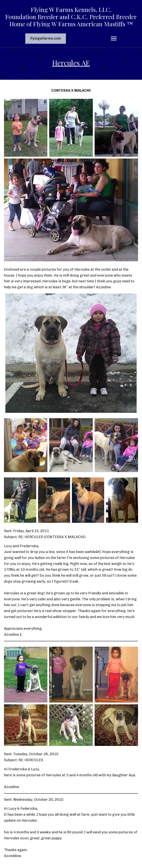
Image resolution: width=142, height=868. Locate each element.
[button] (46, 39)
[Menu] (114, 39)
